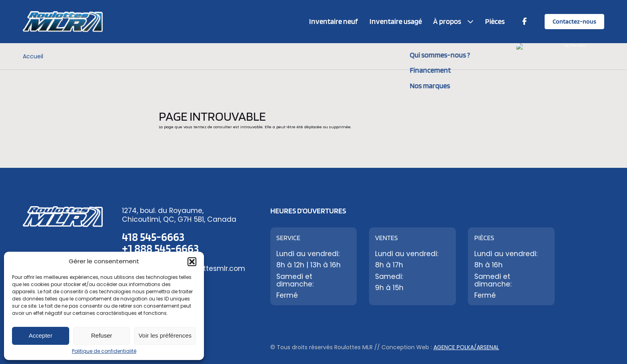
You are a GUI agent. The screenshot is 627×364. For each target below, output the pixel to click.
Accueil (33, 56)
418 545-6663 (153, 237)
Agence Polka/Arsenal (466, 347)
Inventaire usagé (396, 21)
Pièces (495, 21)
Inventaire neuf (333, 21)
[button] (192, 262)
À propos (447, 21)
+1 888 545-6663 (160, 249)
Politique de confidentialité (104, 351)
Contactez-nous (574, 21)
